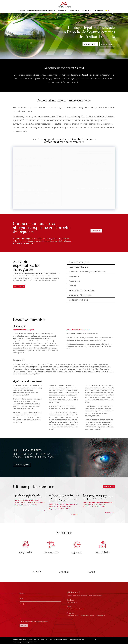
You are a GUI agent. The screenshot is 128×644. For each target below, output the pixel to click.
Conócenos (73, 11)
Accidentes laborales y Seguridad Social (87, 272)
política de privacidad (55, 640)
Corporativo (74, 281)
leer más (40, 511)
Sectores (61, 11)
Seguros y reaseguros (79, 262)
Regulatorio (74, 276)
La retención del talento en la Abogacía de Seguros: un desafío (28, 496)
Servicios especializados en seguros (40, 11)
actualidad (107, 44)
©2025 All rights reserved (29, 642)
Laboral (72, 286)
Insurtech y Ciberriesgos (80, 295)
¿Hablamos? (98, 11)
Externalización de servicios (82, 290)
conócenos (90, 44)
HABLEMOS (96, 231)
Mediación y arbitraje (78, 300)
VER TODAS (109, 486)
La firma (22, 11)
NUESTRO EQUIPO (22, 465)
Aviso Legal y (45, 640)
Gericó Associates (34, 640)
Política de (68, 640)
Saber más (19, 286)
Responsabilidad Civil (79, 267)
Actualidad (85, 11)
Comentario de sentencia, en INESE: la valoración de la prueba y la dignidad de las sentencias (98, 497)
